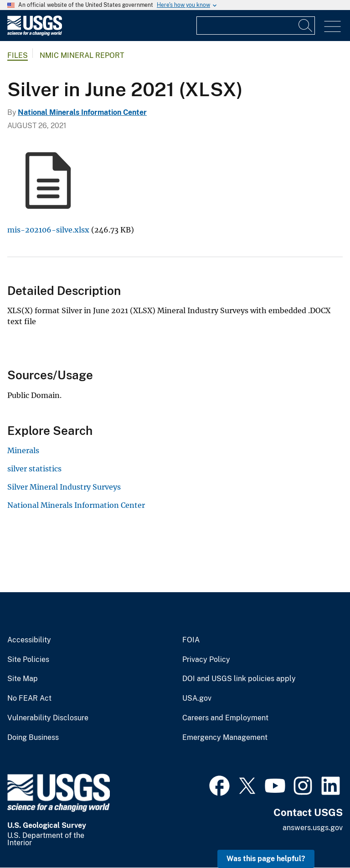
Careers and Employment (225, 718)
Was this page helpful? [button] (266, 859)
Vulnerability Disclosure (48, 718)
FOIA (191, 640)
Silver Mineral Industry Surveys (64, 487)
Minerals (23, 450)
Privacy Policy (206, 660)
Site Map (23, 679)
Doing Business (33, 738)
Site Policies (28, 660)
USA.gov (197, 698)
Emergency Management (225, 738)
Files (18, 55)
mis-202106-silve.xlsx (48, 230)
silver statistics (34, 469)
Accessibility (29, 640)
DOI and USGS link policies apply (239, 679)
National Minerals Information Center (82, 112)
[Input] (256, 26)
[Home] (35, 34)
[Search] (306, 26)
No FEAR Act (29, 698)
